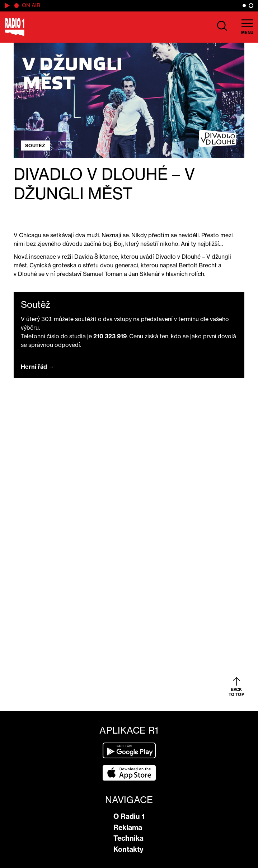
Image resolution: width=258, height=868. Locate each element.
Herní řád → (37, 367)
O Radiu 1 (129, 816)
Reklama (128, 828)
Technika (128, 838)
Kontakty (128, 849)
